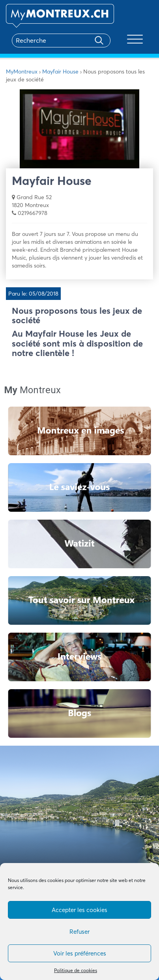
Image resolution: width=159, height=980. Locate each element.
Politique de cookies (76, 970)
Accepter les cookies (79, 910)
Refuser (79, 932)
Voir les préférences (80, 953)
